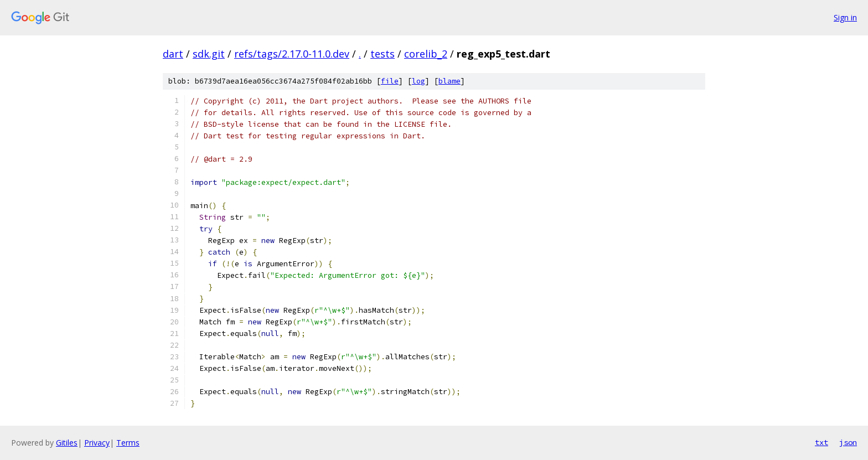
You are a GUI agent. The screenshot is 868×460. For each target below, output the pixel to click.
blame (449, 81)
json (848, 442)
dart (173, 54)
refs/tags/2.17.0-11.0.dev (292, 54)
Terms (128, 443)
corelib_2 (426, 54)
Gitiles (67, 443)
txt (821, 442)
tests (383, 54)
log (418, 81)
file (390, 81)
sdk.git (209, 54)
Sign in (845, 17)
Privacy (97, 443)
